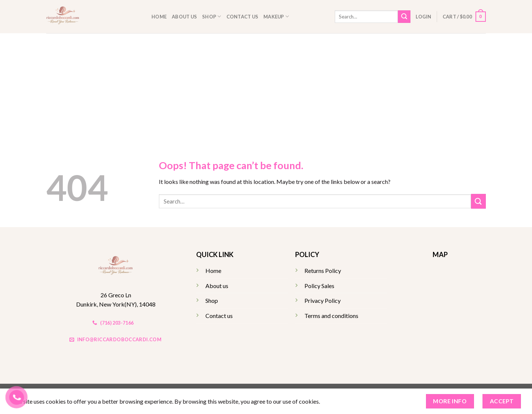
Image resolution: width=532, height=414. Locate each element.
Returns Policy (323, 271)
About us (184, 17)
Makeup (276, 16)
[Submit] (404, 17)
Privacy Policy (323, 300)
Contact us (243, 17)
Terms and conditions (331, 316)
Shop (212, 16)
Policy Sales (319, 286)
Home (159, 17)
